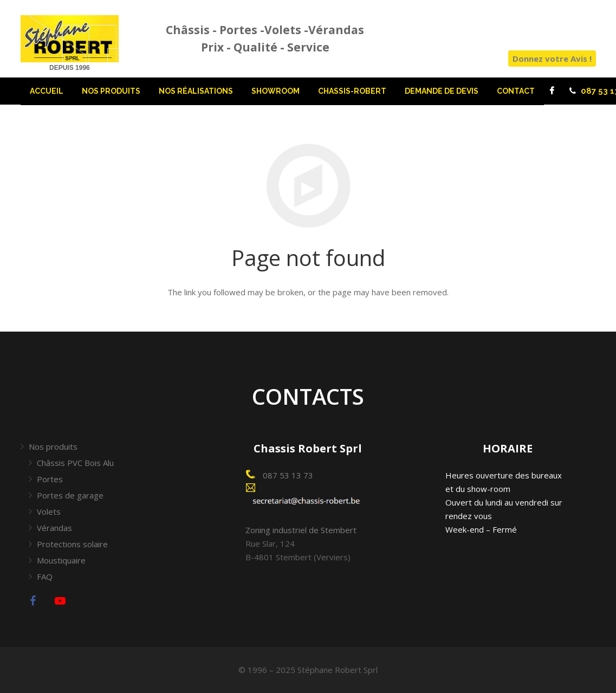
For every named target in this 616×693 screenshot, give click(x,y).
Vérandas (54, 528)
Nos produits (53, 446)
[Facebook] (552, 91)
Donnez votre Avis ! (552, 59)
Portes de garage (70, 495)
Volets (49, 511)
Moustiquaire (61, 560)
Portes (50, 479)
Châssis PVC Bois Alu (75, 463)
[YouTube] (60, 601)
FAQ (45, 577)
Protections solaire (72, 544)
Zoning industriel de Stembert (301, 530)
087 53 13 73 (287, 475)
